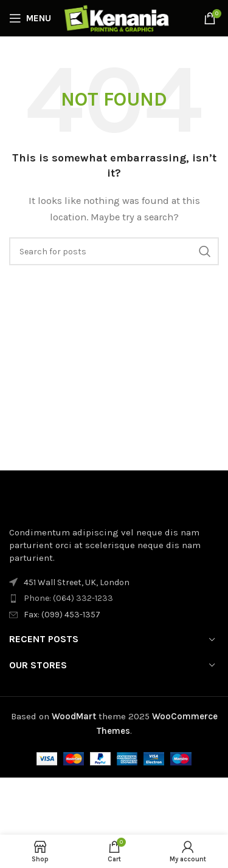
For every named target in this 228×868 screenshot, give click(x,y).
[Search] (114, 251)
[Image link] (76, 503)
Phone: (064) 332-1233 (68, 598)
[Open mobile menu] (30, 18)
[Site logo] (117, 18)
